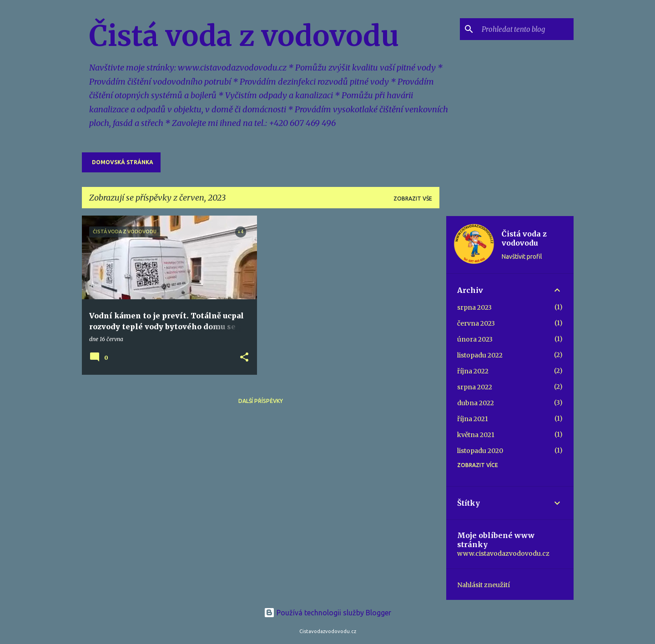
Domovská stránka (123, 162)
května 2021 (476, 435)
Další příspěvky (261, 401)
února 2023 (475, 339)
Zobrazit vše (413, 199)
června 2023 (476, 323)
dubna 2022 (476, 403)
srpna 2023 (474, 307)
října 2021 (473, 419)
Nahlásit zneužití (484, 585)
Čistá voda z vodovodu (244, 36)
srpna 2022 (475, 387)
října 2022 (473, 371)
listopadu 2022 (480, 355)
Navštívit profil (522, 257)
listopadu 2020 (480, 451)
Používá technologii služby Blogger (327, 613)
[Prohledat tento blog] (526, 29)
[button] (244, 358)
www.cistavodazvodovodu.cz (503, 553)
